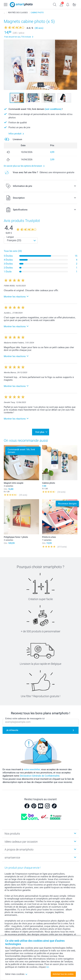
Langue (10, 237)
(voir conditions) (53, 109)
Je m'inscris (12, 730)
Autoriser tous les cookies (63, 974)
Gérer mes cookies (16, 974)
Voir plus (40, 432)
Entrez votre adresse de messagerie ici (25, 719)
